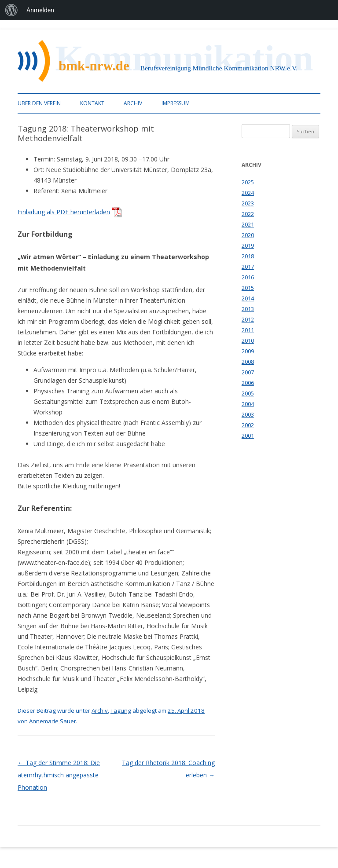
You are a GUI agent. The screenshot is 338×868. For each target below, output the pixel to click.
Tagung (121, 711)
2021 (248, 224)
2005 (248, 393)
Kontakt (92, 103)
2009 (248, 351)
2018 (248, 256)
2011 (248, 330)
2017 (248, 267)
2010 (248, 341)
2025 (248, 182)
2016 (248, 277)
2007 (248, 372)
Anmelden (40, 10)
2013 (248, 309)
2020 (248, 235)
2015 (248, 288)
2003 (248, 414)
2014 (248, 298)
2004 (248, 404)
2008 (248, 362)
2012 (248, 319)
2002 (248, 425)
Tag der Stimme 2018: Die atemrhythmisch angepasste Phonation (59, 775)
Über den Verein (39, 103)
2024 (248, 193)
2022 (248, 214)
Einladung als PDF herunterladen (64, 212)
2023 (248, 203)
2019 (248, 245)
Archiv (133, 103)
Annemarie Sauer (53, 721)
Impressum (176, 103)
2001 (248, 436)
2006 (248, 383)
